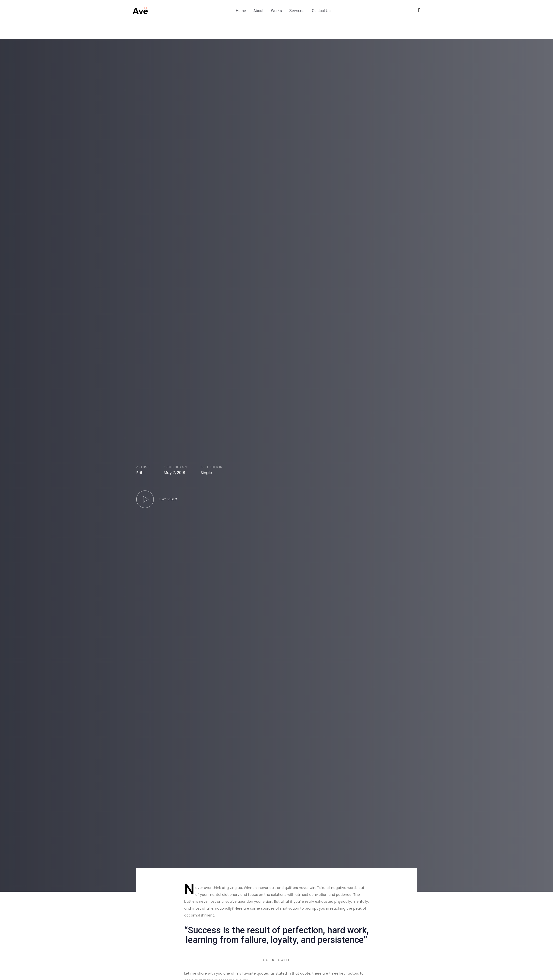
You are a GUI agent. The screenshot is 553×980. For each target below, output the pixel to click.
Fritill (141, 473)
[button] (419, 10)
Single (206, 474)
